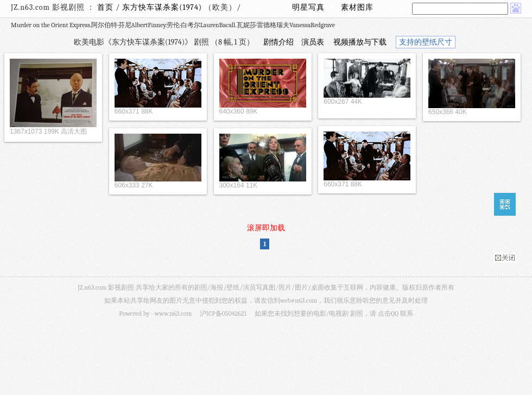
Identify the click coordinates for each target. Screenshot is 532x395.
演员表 (313, 42)
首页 (105, 7)
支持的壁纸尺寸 (426, 42)
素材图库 (357, 7)
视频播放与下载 (360, 42)
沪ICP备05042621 (223, 314)
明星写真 (308, 7)
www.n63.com (173, 314)
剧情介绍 (278, 42)
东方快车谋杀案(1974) (163, 7)
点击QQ (388, 314)
